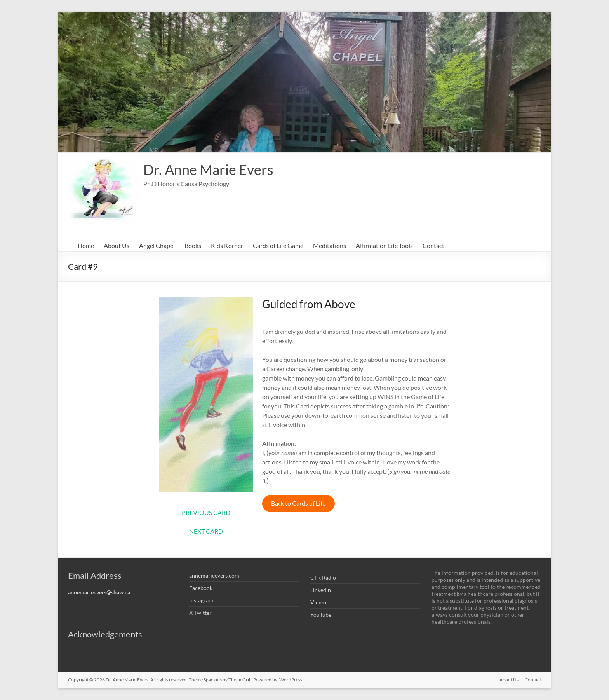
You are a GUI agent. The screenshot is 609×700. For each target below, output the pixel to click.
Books (193, 245)
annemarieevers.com (214, 575)
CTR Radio (323, 577)
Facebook (201, 588)
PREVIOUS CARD (206, 512)
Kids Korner (227, 245)
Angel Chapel (157, 245)
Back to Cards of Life (298, 503)
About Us (117, 245)
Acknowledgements (105, 634)
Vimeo (318, 602)
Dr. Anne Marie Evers (208, 169)
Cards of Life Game (278, 245)
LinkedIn (321, 590)
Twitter (203, 613)
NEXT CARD (206, 531)
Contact (433, 245)
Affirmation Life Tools (384, 245)
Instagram (201, 600)
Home (86, 245)
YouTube (321, 615)
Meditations (330, 245)
